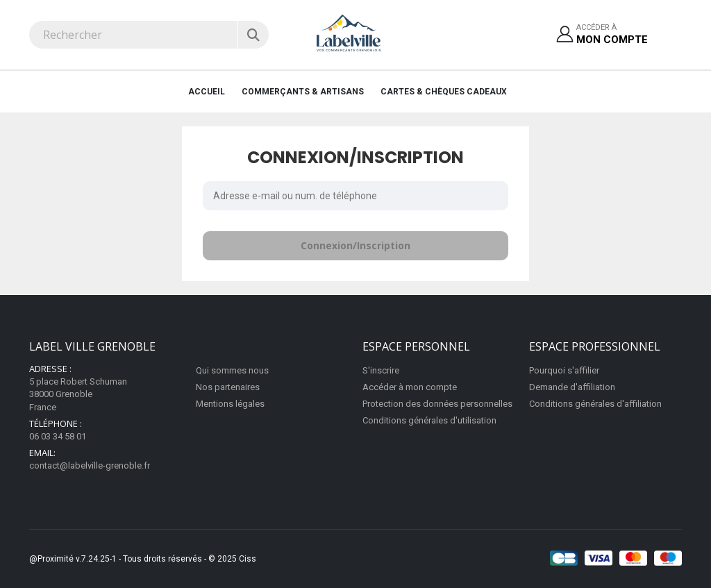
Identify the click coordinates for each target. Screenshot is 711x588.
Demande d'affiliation (572, 387)
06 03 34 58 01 (58, 436)
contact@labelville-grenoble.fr (90, 465)
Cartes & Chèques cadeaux (444, 92)
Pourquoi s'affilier (564, 370)
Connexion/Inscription (355, 245)
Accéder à (612, 35)
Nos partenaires (228, 387)
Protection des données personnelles (437, 404)
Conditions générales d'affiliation (595, 404)
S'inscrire (381, 370)
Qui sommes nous (232, 370)
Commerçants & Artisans (303, 92)
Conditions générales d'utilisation (429, 420)
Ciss (248, 559)
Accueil (207, 92)
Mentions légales (230, 404)
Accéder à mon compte (410, 387)
